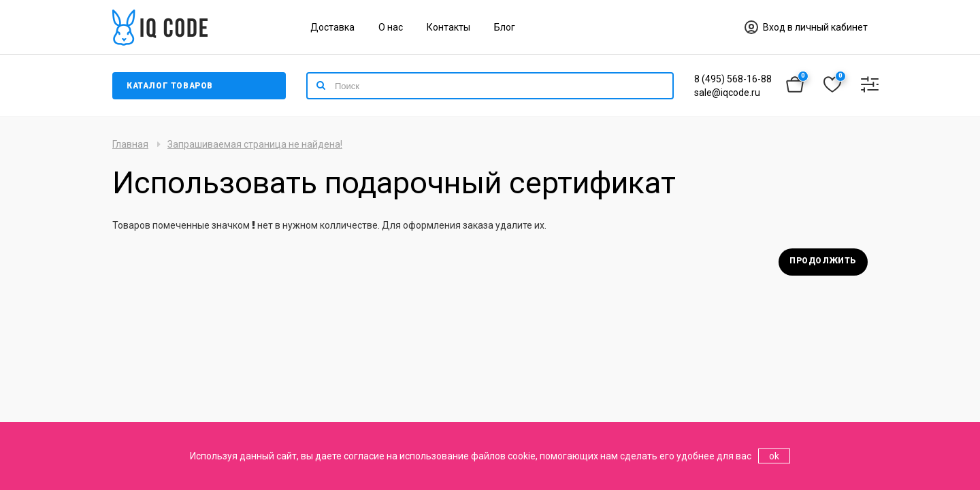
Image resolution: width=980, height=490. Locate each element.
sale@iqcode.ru (727, 93)
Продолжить (823, 261)
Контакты (448, 27)
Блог (505, 27)
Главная (130, 144)
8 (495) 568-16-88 (733, 79)
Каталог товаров (170, 86)
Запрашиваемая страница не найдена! (255, 144)
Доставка (332, 27)
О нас (391, 27)
